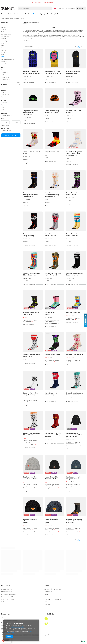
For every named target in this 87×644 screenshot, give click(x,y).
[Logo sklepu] (8, 8)
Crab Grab (4, 30)
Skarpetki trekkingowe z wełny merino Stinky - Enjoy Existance (74, 154)
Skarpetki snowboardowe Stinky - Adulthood (75, 394)
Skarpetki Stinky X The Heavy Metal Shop (30, 394)
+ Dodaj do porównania (29, 83)
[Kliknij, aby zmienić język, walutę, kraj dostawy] (56, 8)
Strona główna (10, 19)
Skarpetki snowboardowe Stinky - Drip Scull (53, 235)
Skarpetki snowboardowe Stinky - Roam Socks (31, 274)
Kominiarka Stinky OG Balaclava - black (73, 72)
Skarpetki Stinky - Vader (52, 355)
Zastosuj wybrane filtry (11, 135)
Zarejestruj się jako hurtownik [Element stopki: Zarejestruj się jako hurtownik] (53, 589)
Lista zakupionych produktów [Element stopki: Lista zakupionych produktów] (53, 599)
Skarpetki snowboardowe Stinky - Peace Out (53, 274)
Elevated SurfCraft (6, 34)
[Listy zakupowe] (70, 8)
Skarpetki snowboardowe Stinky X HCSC (31, 356)
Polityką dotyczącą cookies (18, 627)
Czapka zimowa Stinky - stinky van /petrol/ (74, 478)
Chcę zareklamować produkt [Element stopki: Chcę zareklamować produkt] (9, 594)
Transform (4, 61)
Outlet (27, 14)
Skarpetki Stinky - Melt (74, 313)
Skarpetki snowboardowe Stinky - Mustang (31, 235)
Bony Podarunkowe (58, 14)
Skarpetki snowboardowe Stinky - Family (53, 394)
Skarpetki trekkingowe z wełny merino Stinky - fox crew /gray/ (75, 521)
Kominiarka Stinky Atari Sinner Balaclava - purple (31, 72)
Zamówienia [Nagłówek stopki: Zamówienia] (6, 585)
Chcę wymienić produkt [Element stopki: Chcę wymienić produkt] (8, 599)
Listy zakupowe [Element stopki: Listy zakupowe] (49, 597)
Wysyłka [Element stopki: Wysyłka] (4, 618)
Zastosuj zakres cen (6, 125)
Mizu (2, 55)
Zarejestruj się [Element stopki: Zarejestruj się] (48, 592)
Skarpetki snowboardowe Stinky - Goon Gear (75, 274)
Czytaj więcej (26, 41)
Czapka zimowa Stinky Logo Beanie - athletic (30, 478)
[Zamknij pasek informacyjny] (84, 2)
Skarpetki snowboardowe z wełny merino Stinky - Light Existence (53, 195)
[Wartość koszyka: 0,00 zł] (81, 8)
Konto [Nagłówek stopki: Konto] (47, 585)
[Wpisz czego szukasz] (35, 8)
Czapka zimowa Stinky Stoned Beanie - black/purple (30, 112)
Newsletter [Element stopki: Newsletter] (48, 607)
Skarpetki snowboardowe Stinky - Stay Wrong (31, 434)
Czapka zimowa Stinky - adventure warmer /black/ (31, 521)
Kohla (3, 46)
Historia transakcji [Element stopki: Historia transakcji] (49, 602)
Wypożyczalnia (45, 14)
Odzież (13, 14)
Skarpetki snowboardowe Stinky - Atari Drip (75, 235)
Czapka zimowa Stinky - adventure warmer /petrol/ (52, 521)
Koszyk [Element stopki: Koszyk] (46, 594)
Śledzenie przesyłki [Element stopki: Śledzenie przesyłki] (7, 592)
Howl (3, 43)
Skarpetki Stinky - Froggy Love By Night (31, 313)
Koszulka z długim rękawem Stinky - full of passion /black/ (74, 435)
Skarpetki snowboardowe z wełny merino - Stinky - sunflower (53, 435)
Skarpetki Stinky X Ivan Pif (75, 355)
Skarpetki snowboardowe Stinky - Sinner (75, 194)
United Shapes (5, 64)
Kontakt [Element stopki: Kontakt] (3, 602)
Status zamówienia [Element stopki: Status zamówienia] (6, 589)
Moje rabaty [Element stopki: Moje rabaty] (48, 604)
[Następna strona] (84, 46)
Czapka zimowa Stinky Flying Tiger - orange (52, 112)
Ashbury (3, 27)
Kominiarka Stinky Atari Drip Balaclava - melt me (53, 72)
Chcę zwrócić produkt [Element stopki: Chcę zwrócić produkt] (7, 597)
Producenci (34, 14)
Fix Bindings (4, 41)
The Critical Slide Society (8, 59)
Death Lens (4, 32)
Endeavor (4, 39)
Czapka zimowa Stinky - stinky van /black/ (52, 478)
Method (3, 52)
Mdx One (4, 50)
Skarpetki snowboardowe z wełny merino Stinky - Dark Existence (31, 195)
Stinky (3, 57)
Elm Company (5, 36)
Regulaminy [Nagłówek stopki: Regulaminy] (6, 614)
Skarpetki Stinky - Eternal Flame (31, 153)
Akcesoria (20, 14)
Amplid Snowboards (7, 25)
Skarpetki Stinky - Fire (52, 152)
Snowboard (5, 14)
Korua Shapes (5, 48)
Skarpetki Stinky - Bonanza (50, 313)
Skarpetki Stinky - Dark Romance (74, 112)
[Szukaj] (50, 8)
